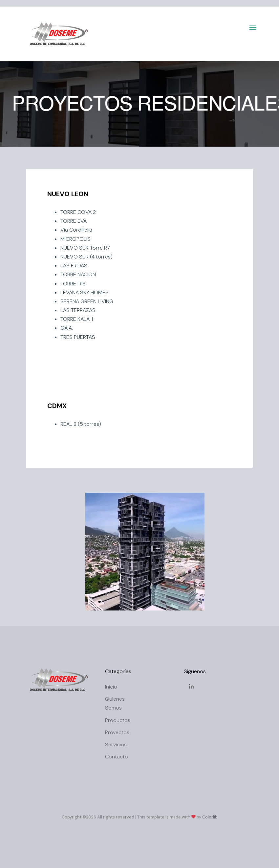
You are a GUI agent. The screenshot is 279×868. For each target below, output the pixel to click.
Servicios (116, 744)
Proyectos (117, 732)
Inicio (111, 687)
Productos (118, 720)
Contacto (117, 757)
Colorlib (210, 817)
